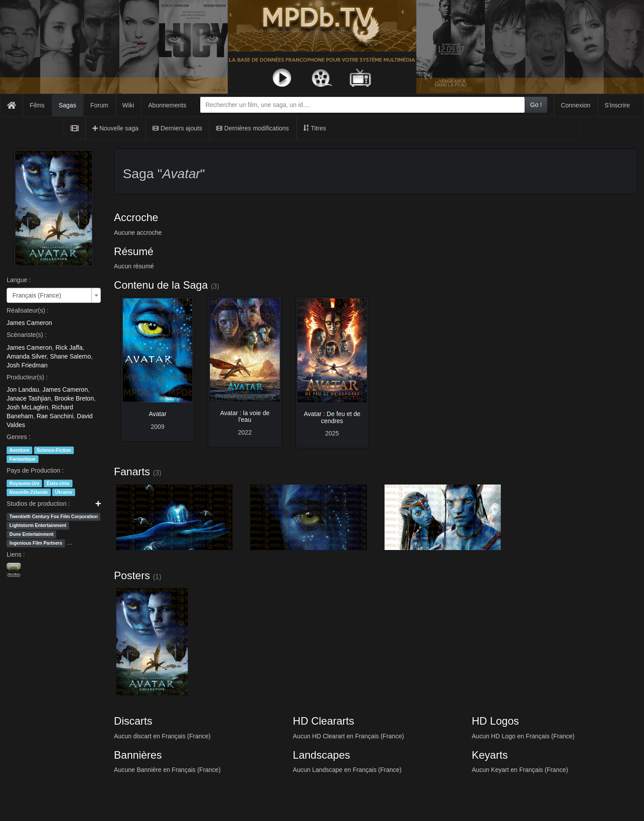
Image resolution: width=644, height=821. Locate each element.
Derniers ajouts (177, 128)
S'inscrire (617, 105)
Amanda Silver (27, 356)
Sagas (68, 105)
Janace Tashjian (29, 398)
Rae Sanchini (55, 416)
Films (37, 105)
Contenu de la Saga (161, 285)
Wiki (128, 105)
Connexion (576, 105)
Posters (132, 575)
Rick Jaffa (69, 347)
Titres (315, 128)
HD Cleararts (324, 721)
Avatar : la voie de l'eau (245, 416)
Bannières (138, 755)
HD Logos (495, 721)
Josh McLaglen (27, 407)
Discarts (133, 721)
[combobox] (362, 105)
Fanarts (132, 472)
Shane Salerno (70, 356)
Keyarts (490, 755)
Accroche (136, 217)
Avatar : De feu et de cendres (332, 417)
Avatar (157, 414)
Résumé (134, 251)
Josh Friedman (27, 365)
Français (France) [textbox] (37, 295)
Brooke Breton (74, 398)
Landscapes (322, 755)
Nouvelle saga (116, 128)
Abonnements (167, 105)
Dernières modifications (252, 128)
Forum (99, 105)
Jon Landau (23, 389)
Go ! (536, 105)
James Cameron (29, 323)
